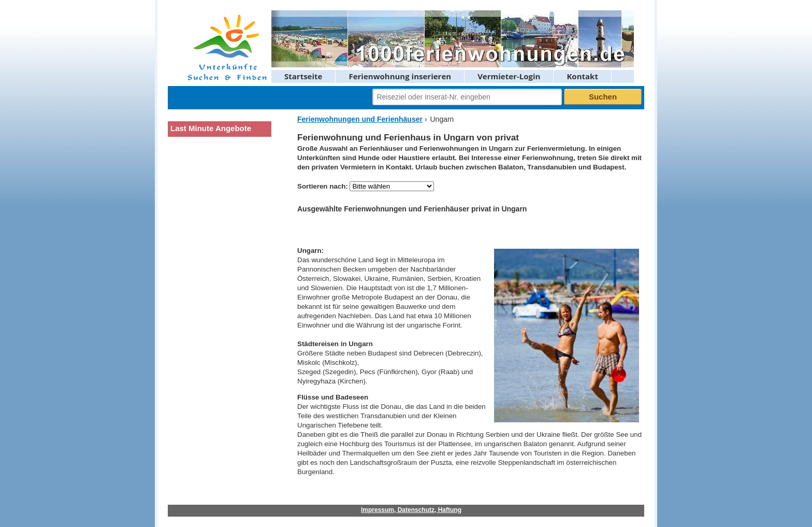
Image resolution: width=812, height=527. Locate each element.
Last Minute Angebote (211, 128)
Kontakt (582, 76)
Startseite (303, 76)
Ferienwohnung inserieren (400, 76)
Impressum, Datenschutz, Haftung (411, 510)
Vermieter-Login (509, 76)
